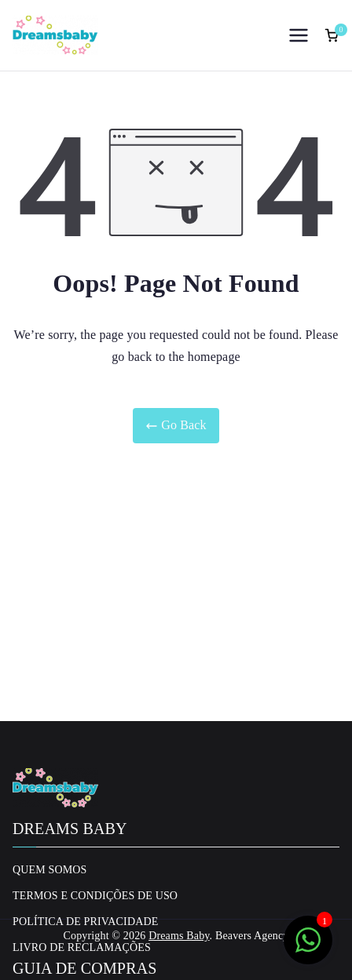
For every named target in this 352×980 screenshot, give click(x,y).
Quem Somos (50, 870)
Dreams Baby (179, 936)
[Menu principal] (299, 35)
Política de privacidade (85, 922)
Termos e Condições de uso (95, 896)
